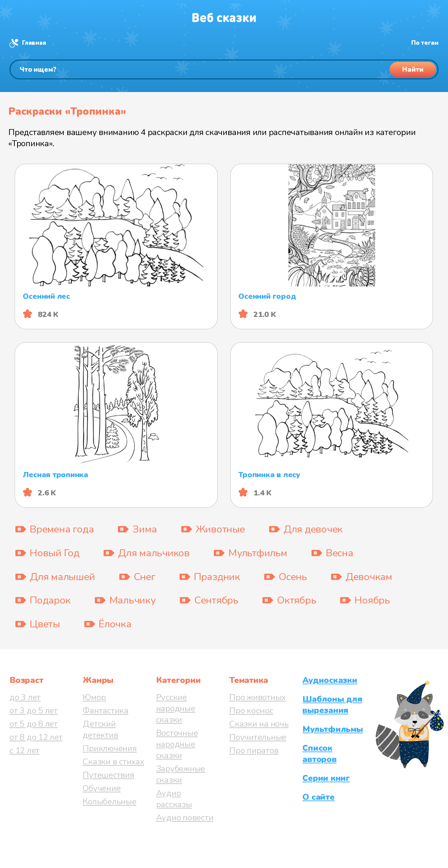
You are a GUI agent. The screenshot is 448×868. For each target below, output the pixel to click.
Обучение (101, 788)
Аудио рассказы (174, 799)
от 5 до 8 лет (34, 724)
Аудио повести (185, 818)
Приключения (110, 748)
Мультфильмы (332, 729)
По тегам (425, 43)
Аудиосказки (330, 680)
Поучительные (258, 737)
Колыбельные (109, 802)
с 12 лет (24, 750)
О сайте (318, 797)
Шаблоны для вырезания (332, 705)
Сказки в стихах (113, 762)
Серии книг (326, 778)
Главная (34, 43)
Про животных (257, 697)
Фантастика (106, 711)
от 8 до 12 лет (36, 737)
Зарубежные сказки (181, 774)
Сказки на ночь (259, 724)
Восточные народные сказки (177, 744)
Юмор (94, 697)
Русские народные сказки (176, 708)
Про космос (251, 711)
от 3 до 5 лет (34, 711)
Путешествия (108, 775)
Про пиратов (254, 750)
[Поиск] (224, 69)
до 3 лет (25, 697)
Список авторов (319, 754)
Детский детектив (100, 729)
